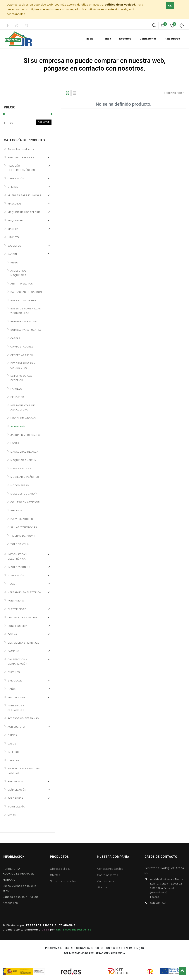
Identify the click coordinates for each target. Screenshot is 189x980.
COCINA (12, 634)
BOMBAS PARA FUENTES (26, 330)
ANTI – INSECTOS (22, 284)
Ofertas (55, 875)
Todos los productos (21, 149)
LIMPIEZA (14, 237)
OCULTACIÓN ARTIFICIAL (26, 502)
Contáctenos (106, 881)
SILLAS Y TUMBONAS (24, 527)
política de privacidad (120, 5)
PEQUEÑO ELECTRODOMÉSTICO (21, 168)
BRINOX (12, 735)
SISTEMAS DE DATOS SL (74, 930)
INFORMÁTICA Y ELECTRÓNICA (17, 556)
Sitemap (103, 887)
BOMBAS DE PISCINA (24, 321)
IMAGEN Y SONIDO (19, 567)
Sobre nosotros (108, 875)
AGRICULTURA (16, 727)
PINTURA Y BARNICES (21, 157)
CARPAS (15, 338)
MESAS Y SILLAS (21, 468)
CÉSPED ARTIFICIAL (23, 355)
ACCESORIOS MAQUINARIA (18, 273)
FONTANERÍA (16, 601)
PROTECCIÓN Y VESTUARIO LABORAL (24, 771)
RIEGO (14, 263)
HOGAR (12, 584)
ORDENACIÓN (16, 178)
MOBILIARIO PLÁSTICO (25, 477)
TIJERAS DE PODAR (23, 536)
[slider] (4, 114)
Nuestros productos (63, 881)
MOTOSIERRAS (20, 485)
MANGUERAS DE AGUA (24, 452)
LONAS (15, 443)
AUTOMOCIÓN (16, 697)
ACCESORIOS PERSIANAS (23, 718)
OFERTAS (13, 760)
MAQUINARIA (16, 220)
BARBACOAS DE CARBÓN (26, 292)
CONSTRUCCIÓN (18, 626)
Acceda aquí (11, 903)
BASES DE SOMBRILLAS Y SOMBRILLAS (26, 311)
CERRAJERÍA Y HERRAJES (23, 643)
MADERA (13, 229)
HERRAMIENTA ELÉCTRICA (24, 592)
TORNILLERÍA (16, 807)
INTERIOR (14, 752)
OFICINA (13, 187)
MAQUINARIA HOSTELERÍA (24, 212)
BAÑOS (12, 689)
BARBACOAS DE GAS (23, 300)
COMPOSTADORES (22, 347)
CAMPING (13, 651)
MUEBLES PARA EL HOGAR (24, 195)
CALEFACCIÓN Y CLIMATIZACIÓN (17, 662)
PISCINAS (16, 510)
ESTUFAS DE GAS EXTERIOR (21, 378)
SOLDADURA (15, 798)
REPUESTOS (15, 781)
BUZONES (14, 672)
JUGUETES (14, 246)
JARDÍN (12, 254)
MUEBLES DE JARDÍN (24, 494)
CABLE (12, 744)
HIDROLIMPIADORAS (23, 418)
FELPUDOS (17, 397)
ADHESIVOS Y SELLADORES (16, 708)
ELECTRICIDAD (17, 609)
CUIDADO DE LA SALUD (22, 617)
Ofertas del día (60, 869)
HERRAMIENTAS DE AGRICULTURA (23, 408)
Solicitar (44, 122)
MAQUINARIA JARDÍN (23, 460)
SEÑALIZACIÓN (17, 790)
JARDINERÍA (18, 426)
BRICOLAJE (15, 681)
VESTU (12, 815)
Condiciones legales (111, 869)
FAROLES (16, 389)
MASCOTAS (15, 204)
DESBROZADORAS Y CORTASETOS (23, 365)
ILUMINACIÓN (16, 575)
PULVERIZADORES (22, 519)
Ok (170, 6)
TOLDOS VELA (19, 544)
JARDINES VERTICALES (25, 435)
